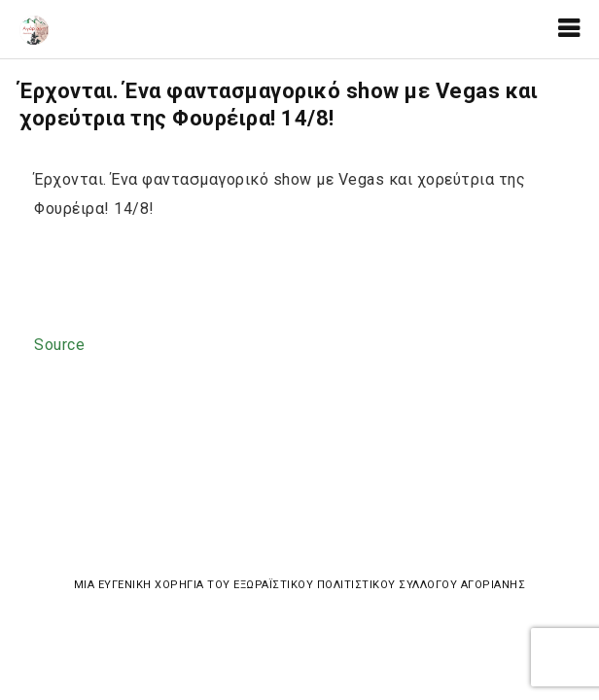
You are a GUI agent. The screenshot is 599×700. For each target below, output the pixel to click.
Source (59, 345)
